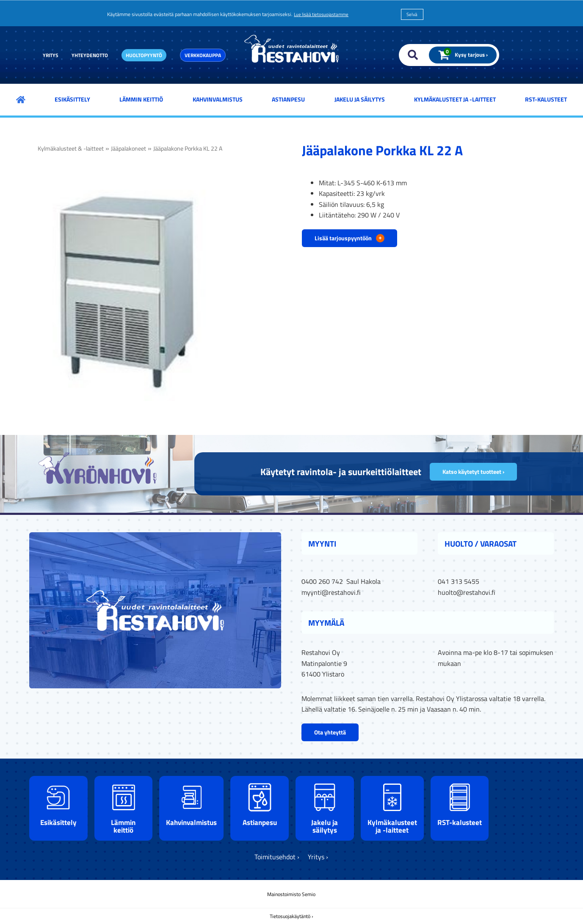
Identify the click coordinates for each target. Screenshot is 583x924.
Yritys (51, 55)
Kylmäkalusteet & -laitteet (71, 148)
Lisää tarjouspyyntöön (350, 238)
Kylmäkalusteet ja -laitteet (455, 99)
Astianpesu (288, 99)
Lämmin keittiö (141, 99)
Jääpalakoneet (128, 148)
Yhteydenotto (90, 55)
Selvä (412, 14)
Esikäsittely (72, 99)
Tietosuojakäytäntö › (291, 916)
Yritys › (318, 857)
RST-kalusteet (546, 99)
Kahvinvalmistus (218, 99)
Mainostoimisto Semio (291, 894)
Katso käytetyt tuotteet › (473, 472)
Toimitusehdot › (277, 857)
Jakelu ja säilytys (360, 99)
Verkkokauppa (203, 55)
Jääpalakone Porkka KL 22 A (188, 148)
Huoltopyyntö (144, 55)
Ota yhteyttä (330, 732)
